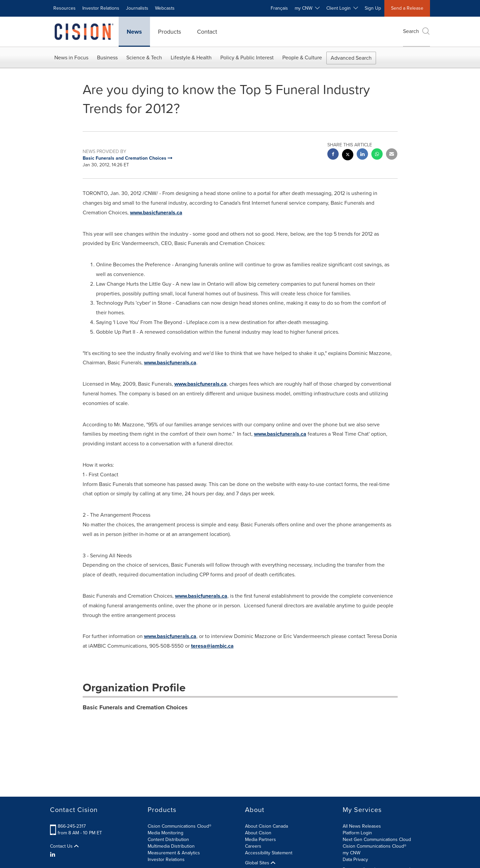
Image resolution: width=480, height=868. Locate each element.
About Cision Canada (266, 826)
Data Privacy (355, 859)
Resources (64, 8)
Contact (207, 32)
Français (279, 8)
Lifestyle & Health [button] (191, 57)
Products (169, 32)
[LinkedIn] (53, 855)
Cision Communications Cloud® (179, 826)
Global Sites (260, 863)
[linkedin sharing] (362, 155)
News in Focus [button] (71, 57)
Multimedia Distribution (171, 846)
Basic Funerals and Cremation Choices (135, 707)
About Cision (258, 833)
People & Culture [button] (302, 57)
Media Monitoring (165, 833)
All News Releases (362, 826)
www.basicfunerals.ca (156, 212)
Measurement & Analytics (174, 853)
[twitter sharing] (348, 155)
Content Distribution (168, 839)
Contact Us (64, 846)
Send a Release (407, 8)
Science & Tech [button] (144, 57)
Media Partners (260, 839)
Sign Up (373, 8)
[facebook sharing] (333, 155)
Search (416, 31)
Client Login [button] (342, 8)
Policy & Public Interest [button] (247, 57)
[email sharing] (392, 155)
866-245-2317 (72, 826)
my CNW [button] (307, 8)
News (134, 32)
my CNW (351, 853)
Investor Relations (101, 8)
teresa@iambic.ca (212, 646)
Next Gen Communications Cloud (377, 839)
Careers (253, 846)
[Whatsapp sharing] (377, 155)
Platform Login (357, 833)
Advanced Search (351, 58)
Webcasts (165, 8)
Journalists (137, 8)
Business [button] (107, 57)
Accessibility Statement (269, 853)
